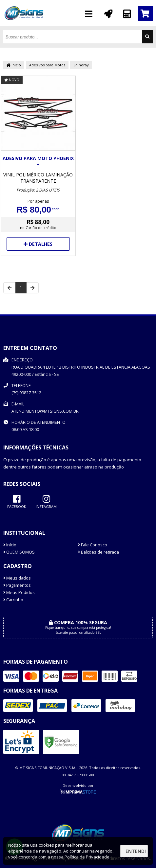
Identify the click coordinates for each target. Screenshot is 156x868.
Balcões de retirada (98, 552)
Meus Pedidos (19, 593)
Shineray (81, 65)
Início (14, 65)
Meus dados (17, 578)
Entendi (136, 851)
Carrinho (13, 600)
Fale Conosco (93, 545)
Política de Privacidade (87, 857)
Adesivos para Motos (47, 65)
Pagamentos (17, 585)
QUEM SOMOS (19, 552)
